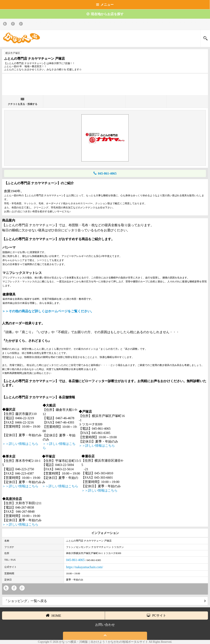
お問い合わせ (105, 625)
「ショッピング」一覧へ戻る (105, 601)
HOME (53, 615)
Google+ (22, 24)
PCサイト (156, 615)
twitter (6, 24)
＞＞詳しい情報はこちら (20, 444)
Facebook (14, 24)
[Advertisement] (105, 86)
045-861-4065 (105, 173)
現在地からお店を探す (105, 14)
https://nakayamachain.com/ (84, 567)
